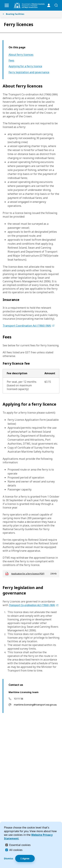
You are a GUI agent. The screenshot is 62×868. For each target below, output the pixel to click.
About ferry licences (21, 55)
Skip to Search (1, 1)
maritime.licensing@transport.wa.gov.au (35, 705)
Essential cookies (20, 845)
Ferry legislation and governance (29, 72)
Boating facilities (13, 14)
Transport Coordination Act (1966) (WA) (27, 326)
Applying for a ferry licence (25, 66)
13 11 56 (19, 699)
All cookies (16, 850)
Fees (11, 60)
